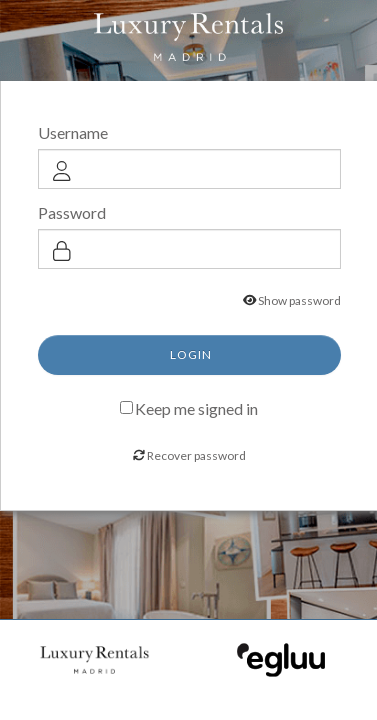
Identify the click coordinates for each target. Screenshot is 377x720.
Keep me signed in (196, 407)
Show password (299, 300)
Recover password (196, 455)
